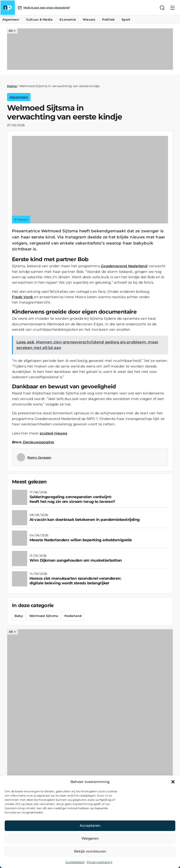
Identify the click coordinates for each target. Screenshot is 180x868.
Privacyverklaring (99, 862)
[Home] (8, 8)
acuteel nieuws (53, 433)
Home (12, 86)
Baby (19, 616)
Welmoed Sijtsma (44, 616)
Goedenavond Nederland (124, 266)
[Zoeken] (162, 8)
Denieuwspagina (38, 442)
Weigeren (90, 838)
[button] (173, 782)
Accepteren (90, 825)
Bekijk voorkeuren (90, 851)
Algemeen (19, 97)
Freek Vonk (22, 297)
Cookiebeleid (75, 862)
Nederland (73, 616)
